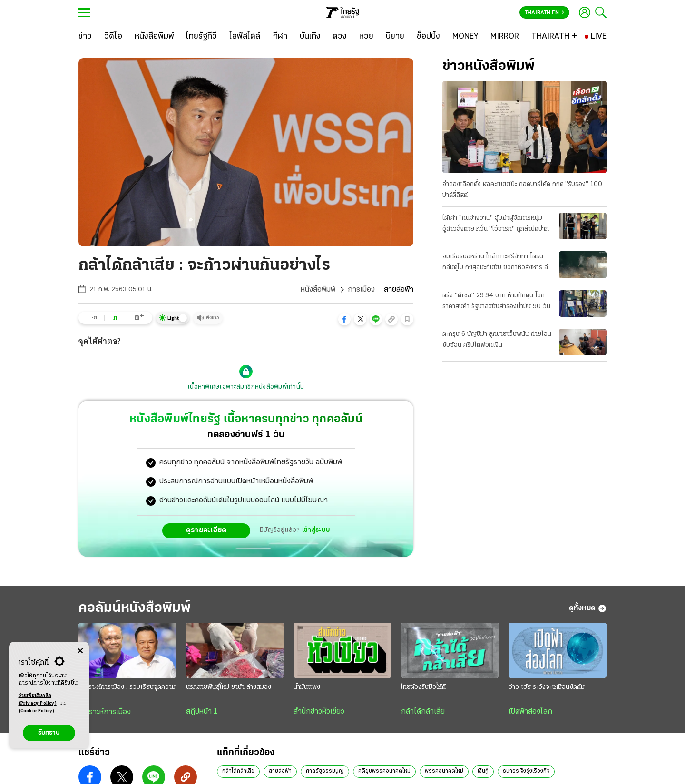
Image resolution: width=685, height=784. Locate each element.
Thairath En (544, 13)
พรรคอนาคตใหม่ (444, 771)
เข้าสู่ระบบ (316, 530)
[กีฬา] (280, 37)
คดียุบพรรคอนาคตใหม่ (384, 771)
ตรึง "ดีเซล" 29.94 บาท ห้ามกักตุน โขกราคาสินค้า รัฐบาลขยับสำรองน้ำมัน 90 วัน (496, 301)
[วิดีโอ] (113, 37)
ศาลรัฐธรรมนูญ (325, 771)
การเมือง (361, 290)
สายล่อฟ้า (280, 771)
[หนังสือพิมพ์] (154, 37)
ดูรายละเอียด (206, 530)
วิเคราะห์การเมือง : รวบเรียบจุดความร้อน (127, 693)
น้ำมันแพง (307, 687)
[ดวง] (340, 37)
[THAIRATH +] (554, 37)
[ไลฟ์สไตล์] (245, 37)
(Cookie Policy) (37, 711)
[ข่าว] (85, 37)
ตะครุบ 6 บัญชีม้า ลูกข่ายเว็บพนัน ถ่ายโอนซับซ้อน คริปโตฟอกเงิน (497, 340)
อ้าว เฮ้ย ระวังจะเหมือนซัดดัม (547, 687)
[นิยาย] (395, 37)
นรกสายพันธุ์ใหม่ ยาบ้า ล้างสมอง (229, 687)
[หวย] (366, 37)
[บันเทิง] (310, 37)
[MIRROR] (505, 37)
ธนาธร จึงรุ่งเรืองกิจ (526, 771)
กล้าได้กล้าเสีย (423, 712)
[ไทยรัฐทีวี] (201, 37)
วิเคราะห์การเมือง (105, 712)
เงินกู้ (483, 771)
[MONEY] (465, 37)
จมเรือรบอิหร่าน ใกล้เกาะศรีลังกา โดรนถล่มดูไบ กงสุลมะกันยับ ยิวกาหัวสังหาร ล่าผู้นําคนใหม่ (497, 263)
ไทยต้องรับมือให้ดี (423, 687)
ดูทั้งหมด (588, 608)
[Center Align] (80, 651)
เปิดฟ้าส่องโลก (530, 712)
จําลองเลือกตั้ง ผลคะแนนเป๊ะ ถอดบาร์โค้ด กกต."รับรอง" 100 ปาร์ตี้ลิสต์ (522, 190)
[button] (344, 319)
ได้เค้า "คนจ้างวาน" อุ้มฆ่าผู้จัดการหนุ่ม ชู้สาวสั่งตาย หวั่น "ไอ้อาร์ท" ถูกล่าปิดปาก (496, 224)
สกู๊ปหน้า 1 (202, 712)
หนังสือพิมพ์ (318, 290)
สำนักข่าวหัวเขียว (319, 712)
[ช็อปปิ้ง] (428, 37)
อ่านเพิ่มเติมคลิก (38, 700)
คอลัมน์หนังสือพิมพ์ (135, 608)
